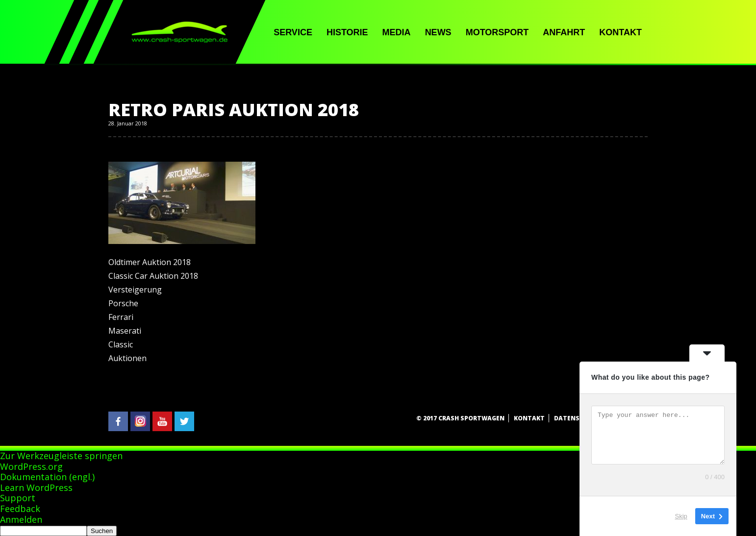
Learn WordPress (36, 487)
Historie (347, 32)
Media (397, 32)
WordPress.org (31, 466)
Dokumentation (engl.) (47, 477)
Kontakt (620, 32)
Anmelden (21, 519)
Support (18, 498)
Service (293, 32)
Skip (681, 516)
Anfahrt (564, 32)
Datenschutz (578, 418)
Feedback (20, 509)
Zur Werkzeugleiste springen (61, 456)
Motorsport (497, 32)
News (438, 32)
